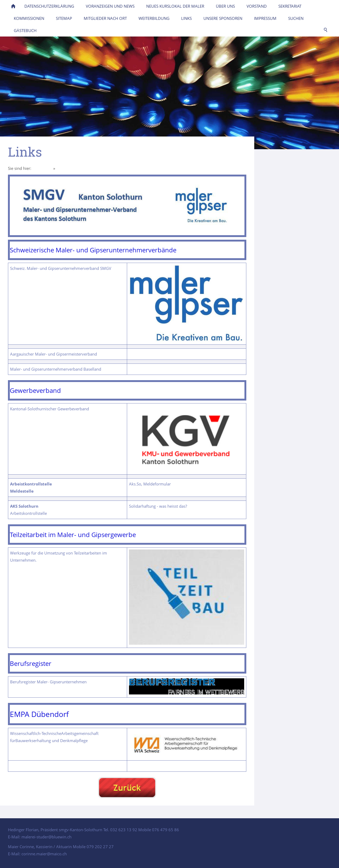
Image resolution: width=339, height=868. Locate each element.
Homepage (42, 168)
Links (61, 168)
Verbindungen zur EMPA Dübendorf (162, 766)
